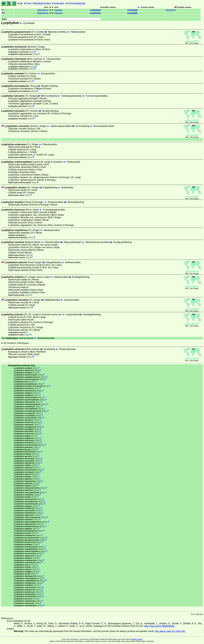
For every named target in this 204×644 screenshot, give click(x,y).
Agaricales (59, 3)
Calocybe (58, 10)
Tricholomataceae (76, 3)
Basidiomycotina (43, 3)
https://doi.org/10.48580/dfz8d (159, 626)
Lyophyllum (95, 10)
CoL (32, 52)
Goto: (51, 19)
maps (196, 43)
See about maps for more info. (170, 631)
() (170, 10)
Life (21, 3)
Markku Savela (137, 639)
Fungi (28, 3)
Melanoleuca (43, 10)
